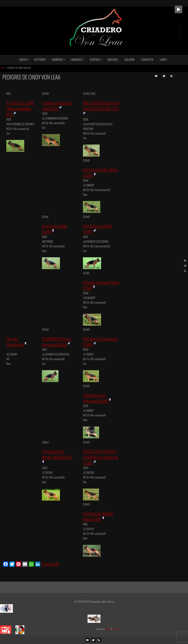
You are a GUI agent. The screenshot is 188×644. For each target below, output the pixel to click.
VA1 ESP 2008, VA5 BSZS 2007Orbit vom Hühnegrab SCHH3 (101, 457)
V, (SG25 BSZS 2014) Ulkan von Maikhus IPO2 (20, 109)
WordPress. (116, 629)
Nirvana (108, 629)
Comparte (50, 565)
